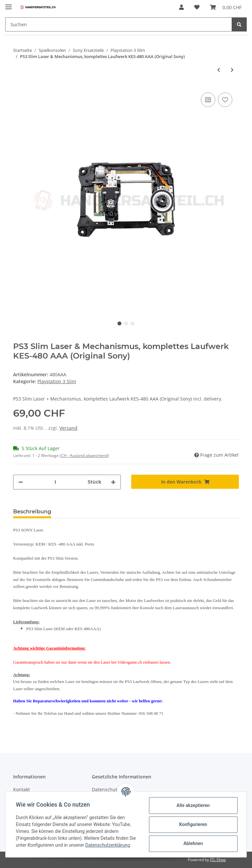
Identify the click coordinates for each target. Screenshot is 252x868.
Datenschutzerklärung (108, 845)
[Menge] (55, 482)
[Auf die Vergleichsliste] (208, 100)
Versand (68, 428)
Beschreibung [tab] (32, 512)
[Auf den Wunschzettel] (225, 100)
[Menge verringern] (21, 482)
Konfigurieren (193, 824)
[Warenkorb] (226, 7)
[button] (181, 7)
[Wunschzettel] (197, 7)
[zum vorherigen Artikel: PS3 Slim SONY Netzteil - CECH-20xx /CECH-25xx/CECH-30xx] (219, 70)
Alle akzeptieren (193, 805)
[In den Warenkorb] (185, 482)
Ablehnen (193, 843)
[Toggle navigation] (9, 4)
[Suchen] (119, 24)
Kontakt (21, 789)
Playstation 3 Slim (57, 381)
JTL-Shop (218, 860)
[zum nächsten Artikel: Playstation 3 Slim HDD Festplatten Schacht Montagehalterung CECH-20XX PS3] (232, 70)
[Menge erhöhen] (113, 482)
